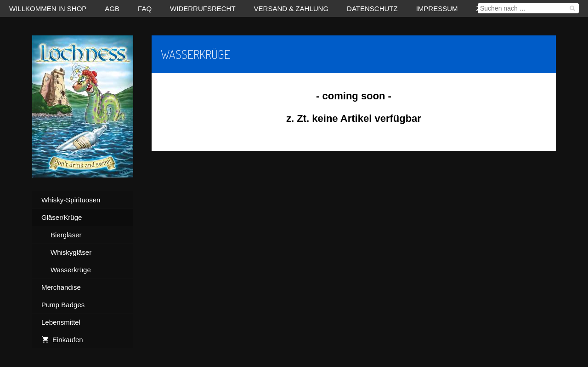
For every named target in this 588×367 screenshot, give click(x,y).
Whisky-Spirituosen (71, 200)
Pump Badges (63, 305)
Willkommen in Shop (48, 9)
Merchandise (61, 287)
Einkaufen (62, 340)
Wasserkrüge (71, 270)
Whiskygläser (71, 252)
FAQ (145, 9)
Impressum (437, 9)
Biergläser (66, 235)
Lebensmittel (61, 322)
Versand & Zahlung (291, 9)
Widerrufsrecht (203, 9)
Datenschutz (372, 9)
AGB (112, 9)
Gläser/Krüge (62, 217)
